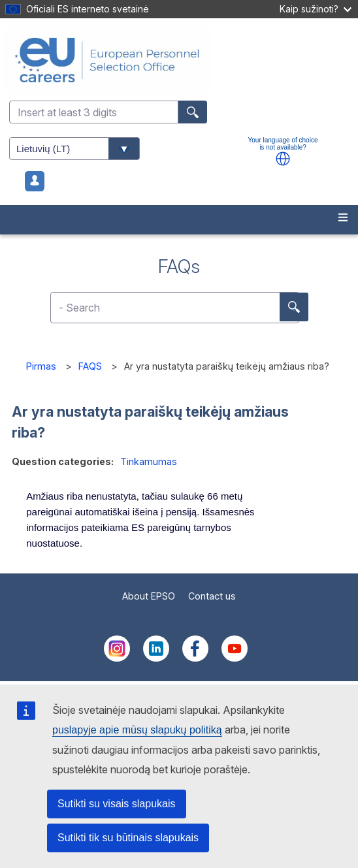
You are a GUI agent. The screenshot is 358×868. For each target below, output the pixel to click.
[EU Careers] (179, 60)
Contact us (212, 596)
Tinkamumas (149, 461)
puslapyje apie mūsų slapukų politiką (137, 730)
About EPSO (149, 596)
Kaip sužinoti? (316, 9)
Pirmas (41, 366)
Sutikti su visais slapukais (117, 804)
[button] (283, 159)
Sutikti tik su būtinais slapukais (128, 838)
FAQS (90, 366)
